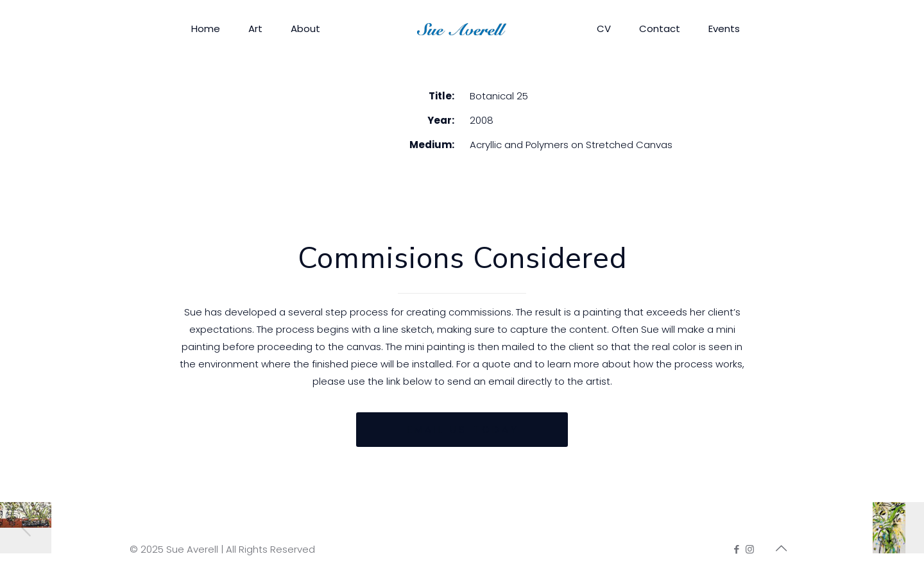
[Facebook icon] (736, 549)
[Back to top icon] (781, 548)
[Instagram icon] (750, 549)
